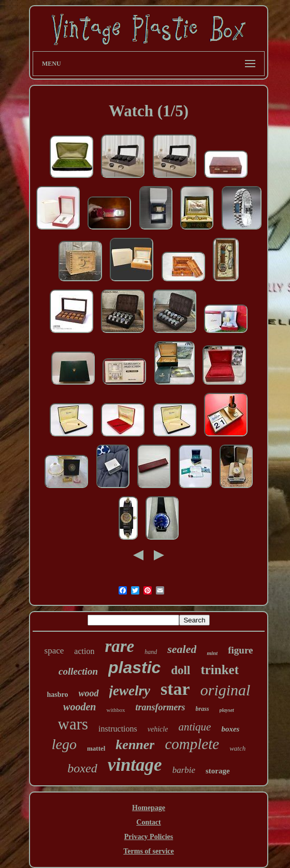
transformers (161, 707)
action (84, 651)
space (54, 651)
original (226, 690)
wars (73, 724)
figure (240, 650)
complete (192, 744)
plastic (134, 667)
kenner (135, 745)
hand (151, 652)
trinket (220, 670)
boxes (230, 729)
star (175, 689)
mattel (96, 748)
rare (119, 646)
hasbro (58, 695)
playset (227, 710)
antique (194, 727)
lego (64, 744)
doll (180, 670)
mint (212, 653)
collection (78, 671)
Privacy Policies (149, 837)
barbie (184, 770)
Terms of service (148, 851)
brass (202, 709)
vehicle (158, 729)
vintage (135, 765)
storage (218, 771)
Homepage (149, 808)
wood (89, 693)
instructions (118, 729)
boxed (82, 768)
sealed (182, 649)
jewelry (130, 691)
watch (237, 748)
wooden (79, 707)
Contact (148, 822)
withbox (115, 710)
